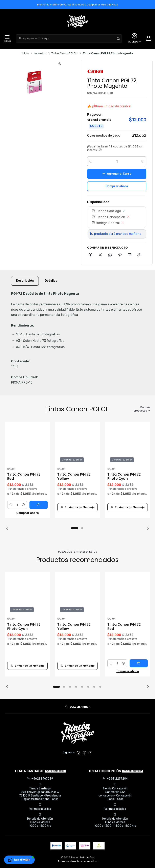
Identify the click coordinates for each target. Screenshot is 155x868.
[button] (74, 528)
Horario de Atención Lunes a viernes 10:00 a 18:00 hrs (40, 820)
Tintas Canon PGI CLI (64, 53)
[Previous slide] (8, 528)
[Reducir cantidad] (91, 161)
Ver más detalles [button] (40, 807)
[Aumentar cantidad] (143, 161)
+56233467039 (40, 779)
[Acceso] (134, 38)
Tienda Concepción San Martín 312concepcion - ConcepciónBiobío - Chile (115, 792)
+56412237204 (115, 779)
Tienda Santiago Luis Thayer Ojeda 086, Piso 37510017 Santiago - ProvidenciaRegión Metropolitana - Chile (40, 792)
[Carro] (149, 38)
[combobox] (69, 38)
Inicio (25, 53)
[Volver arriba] (77, 707)
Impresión (40, 53)
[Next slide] (147, 528)
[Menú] (7, 38)
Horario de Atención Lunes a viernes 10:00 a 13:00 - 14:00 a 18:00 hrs (115, 820)
